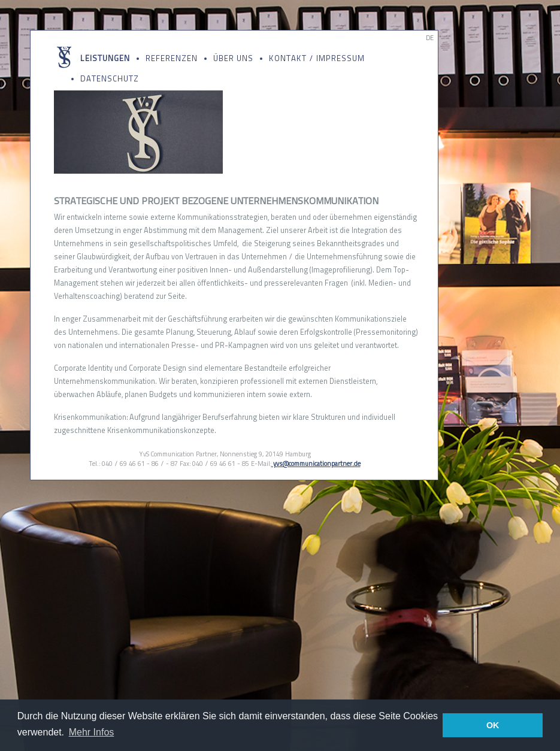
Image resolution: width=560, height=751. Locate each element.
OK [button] (493, 725)
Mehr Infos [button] (92, 732)
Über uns (233, 58)
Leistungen (105, 58)
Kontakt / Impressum (317, 58)
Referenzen (172, 58)
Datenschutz (110, 79)
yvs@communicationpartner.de (316, 464)
